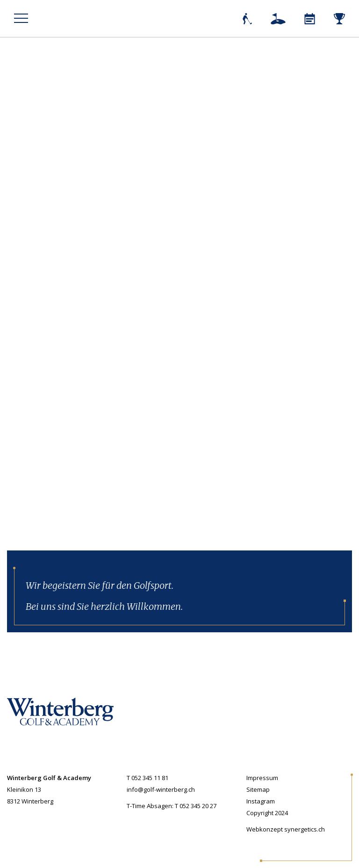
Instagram (261, 801)
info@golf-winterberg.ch (161, 789)
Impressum (262, 778)
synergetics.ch (305, 829)
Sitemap (258, 789)
